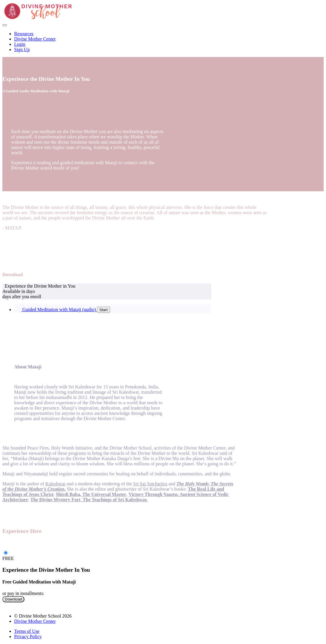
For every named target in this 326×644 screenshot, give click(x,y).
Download (13, 599)
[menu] (163, 42)
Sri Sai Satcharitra (150, 484)
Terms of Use (27, 631)
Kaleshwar (55, 484)
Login (20, 44)
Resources (24, 34)
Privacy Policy (28, 637)
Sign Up (22, 50)
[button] (5, 25)
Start (104, 310)
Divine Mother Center (35, 39)
